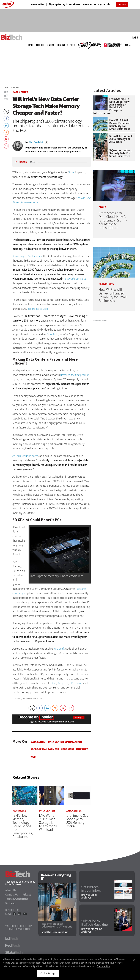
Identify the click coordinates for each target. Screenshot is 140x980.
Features (51, 45)
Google (51, 334)
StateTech (14, 952)
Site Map (10, 903)
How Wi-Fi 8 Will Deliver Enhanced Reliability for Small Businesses (120, 125)
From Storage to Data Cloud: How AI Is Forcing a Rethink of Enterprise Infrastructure (111, 106)
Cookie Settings (48, 973)
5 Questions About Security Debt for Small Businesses (120, 153)
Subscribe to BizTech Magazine (94, 923)
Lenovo (78, 683)
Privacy (27, 895)
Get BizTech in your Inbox (91, 889)
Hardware (68, 749)
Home (7, 87)
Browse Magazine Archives (92, 931)
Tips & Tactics (62, 45)
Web (33, 757)
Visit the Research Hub (55, 932)
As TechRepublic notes (25, 456)
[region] (70, 967)
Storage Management (45, 749)
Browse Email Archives (89, 896)
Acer (54, 683)
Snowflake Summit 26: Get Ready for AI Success (121, 139)
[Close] (134, 960)
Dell (66, 683)
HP (71, 683)
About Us (11, 890)
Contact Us (12, 895)
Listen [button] (23, 162)
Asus (60, 683)
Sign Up (121, 5)
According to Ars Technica (27, 256)
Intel (72, 172)
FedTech (13, 945)
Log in (135, 37)
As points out (75, 279)
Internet (82, 749)
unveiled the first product (75, 375)
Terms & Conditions (17, 899)
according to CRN (38, 309)
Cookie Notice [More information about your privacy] (103, 966)
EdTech (12, 938)
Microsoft (59, 649)
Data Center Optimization (65, 742)
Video (73, 45)
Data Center (16, 87)
